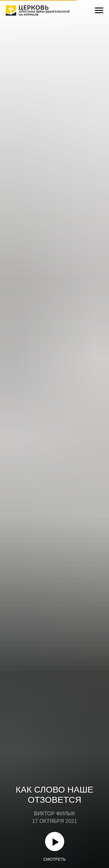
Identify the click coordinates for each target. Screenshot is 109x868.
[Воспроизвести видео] (55, 841)
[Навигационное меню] (99, 10)
